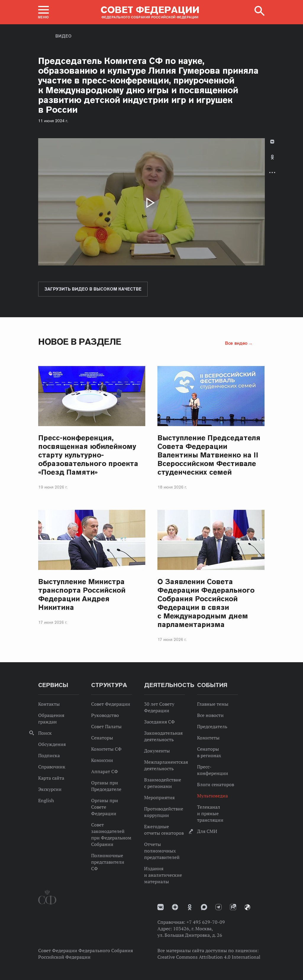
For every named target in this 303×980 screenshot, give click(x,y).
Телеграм (219, 907)
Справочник (52, 767)
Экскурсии (50, 789)
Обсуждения (52, 744)
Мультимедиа (212, 796)
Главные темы (213, 704)
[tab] (272, 162)
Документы (157, 751)
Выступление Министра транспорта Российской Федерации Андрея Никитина (82, 594)
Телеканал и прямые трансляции (210, 813)
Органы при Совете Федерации (105, 807)
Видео (63, 36)
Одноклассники (272, 157)
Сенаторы (102, 738)
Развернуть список (272, 172)
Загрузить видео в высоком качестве (93, 289)
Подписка (49, 755)
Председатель (212, 726)
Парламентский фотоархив (247, 907)
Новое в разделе (80, 342)
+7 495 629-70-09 (206, 922)
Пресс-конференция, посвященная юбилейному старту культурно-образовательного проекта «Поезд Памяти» (88, 455)
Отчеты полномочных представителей (162, 851)
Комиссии (102, 760)
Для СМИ (207, 831)
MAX (204, 907)
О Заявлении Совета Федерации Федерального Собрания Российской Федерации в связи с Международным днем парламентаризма (206, 603)
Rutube (233, 907)
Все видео (236, 343)
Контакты (49, 704)
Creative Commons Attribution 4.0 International (209, 957)
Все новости (210, 715)
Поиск (45, 733)
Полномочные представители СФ (108, 862)
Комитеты (208, 738)
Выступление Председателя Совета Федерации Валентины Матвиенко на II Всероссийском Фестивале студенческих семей (209, 455)
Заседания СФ (159, 722)
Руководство (105, 715)
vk (161, 907)
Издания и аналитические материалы (163, 875)
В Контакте (272, 142)
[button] (43, 12)
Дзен (175, 907)
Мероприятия (159, 797)
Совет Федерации (111, 704)
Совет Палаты (106, 726)
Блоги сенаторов (216, 784)
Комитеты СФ (106, 749)
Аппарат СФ (105, 771)
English (46, 800)
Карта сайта (51, 778)
